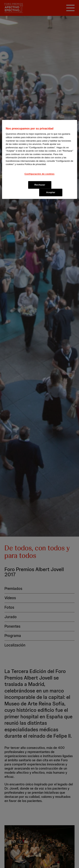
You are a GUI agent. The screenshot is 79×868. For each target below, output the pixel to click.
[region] (40, 159)
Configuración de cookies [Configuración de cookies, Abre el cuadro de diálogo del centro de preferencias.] (40, 174)
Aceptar (51, 193)
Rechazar (40, 185)
